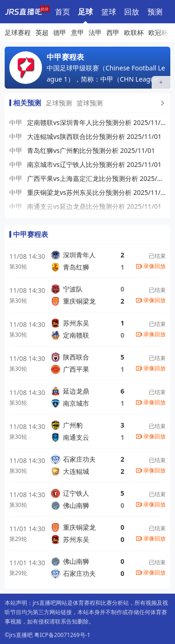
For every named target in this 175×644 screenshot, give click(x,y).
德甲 (60, 32)
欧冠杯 (158, 32)
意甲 (77, 32)
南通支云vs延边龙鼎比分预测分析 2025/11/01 (94, 206)
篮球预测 (90, 103)
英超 (42, 32)
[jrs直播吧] (23, 12)
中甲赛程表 (31, 234)
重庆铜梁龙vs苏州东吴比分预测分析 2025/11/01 (96, 192)
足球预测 (59, 103)
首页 (63, 12)
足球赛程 (85, 12)
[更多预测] (161, 103)
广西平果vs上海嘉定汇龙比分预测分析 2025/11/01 (96, 178)
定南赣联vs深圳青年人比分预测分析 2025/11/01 (96, 122)
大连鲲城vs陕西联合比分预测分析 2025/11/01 (94, 136)
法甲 (95, 32)
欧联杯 (134, 32)
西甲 (113, 32)
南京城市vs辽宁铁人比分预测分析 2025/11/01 (94, 164)
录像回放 (154, 266)
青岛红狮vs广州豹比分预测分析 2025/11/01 (91, 150)
